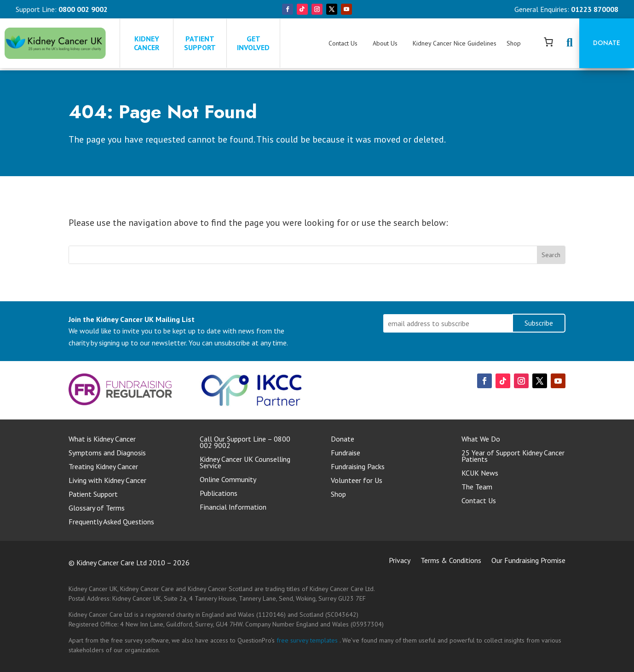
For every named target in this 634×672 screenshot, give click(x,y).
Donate (607, 43)
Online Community (228, 480)
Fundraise (346, 453)
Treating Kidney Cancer (103, 467)
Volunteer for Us (357, 481)
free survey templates (308, 640)
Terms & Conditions (451, 561)
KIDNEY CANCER (147, 43)
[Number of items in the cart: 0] (548, 42)
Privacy (400, 561)
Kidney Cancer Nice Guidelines (455, 43)
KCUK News (480, 474)
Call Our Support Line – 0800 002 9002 (245, 443)
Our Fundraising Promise (528, 561)
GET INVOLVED (253, 43)
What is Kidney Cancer (102, 439)
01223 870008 (595, 9)
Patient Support (93, 495)
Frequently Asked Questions (111, 522)
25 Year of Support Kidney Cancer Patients (513, 457)
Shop (514, 43)
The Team (477, 487)
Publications (219, 494)
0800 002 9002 (83, 9)
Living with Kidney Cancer (107, 481)
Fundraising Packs (358, 467)
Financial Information (233, 508)
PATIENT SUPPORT (200, 43)
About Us (385, 43)
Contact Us (343, 43)
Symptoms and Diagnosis (107, 453)
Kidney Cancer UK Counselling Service (245, 463)
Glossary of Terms (97, 508)
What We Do (481, 439)
